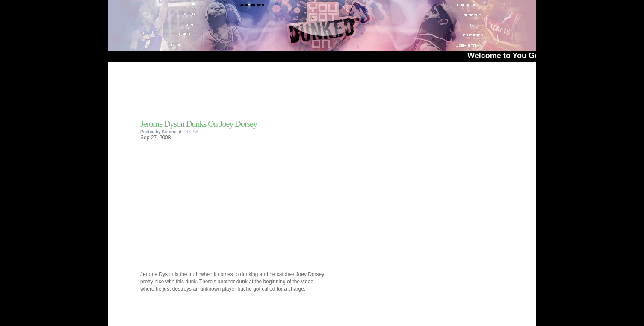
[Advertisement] (240, 94)
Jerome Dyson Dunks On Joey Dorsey (199, 124)
